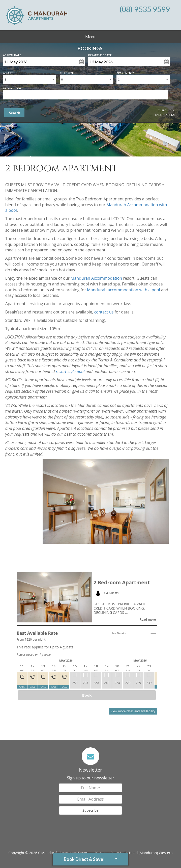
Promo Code (12, 87)
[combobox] (30, 80)
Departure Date (100, 54)
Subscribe (91, 810)
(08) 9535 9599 (145, 9)
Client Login (166, 110)
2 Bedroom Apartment (122, 583)
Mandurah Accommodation (96, 278)
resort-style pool (70, 372)
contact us (104, 312)
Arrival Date (12, 54)
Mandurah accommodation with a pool (123, 290)
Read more (148, 620)
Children (66, 72)
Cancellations (165, 115)
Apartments (126, 72)
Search (14, 113)
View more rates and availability (133, 711)
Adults (8, 72)
